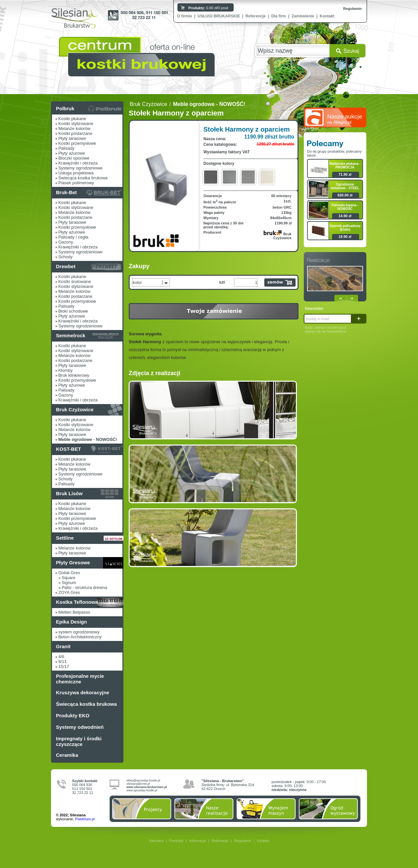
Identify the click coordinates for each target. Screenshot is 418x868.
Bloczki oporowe (74, 158)
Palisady (66, 148)
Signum (69, 583)
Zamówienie (303, 16)
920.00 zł (345, 195)
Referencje (256, 16)
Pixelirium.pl (85, 819)
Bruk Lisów (69, 493)
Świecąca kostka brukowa (83, 178)
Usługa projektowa (76, 173)
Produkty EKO (73, 715)
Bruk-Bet (66, 192)
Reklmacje (220, 841)
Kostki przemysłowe (77, 143)
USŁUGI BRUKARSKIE (219, 16)
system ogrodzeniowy (79, 632)
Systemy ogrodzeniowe (80, 168)
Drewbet (66, 266)
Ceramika (67, 755)
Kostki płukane (72, 119)
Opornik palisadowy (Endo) (345, 228)
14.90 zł (345, 216)
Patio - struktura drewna (84, 587)
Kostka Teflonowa (77, 602)
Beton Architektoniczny (80, 637)
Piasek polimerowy (76, 183)
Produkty (176, 841)
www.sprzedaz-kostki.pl (142, 790)
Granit (63, 646)
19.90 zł (345, 237)
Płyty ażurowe (72, 153)
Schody (65, 257)
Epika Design (71, 622)
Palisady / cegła (73, 237)
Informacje (197, 841)
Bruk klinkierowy (74, 375)
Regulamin (353, 9)
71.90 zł (345, 174)
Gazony (66, 242)
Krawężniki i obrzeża (78, 163)
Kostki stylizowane (76, 124)
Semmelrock (71, 335)
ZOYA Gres (69, 592)
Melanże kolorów (74, 128)
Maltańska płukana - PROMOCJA (345, 166)
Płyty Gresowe (73, 562)
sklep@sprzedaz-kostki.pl (143, 780)
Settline (65, 538)
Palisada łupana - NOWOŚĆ (345, 207)
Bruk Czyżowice (75, 409)
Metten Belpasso (74, 612)
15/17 (64, 666)
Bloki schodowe (73, 311)
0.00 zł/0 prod (208, 8)
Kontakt (327, 16)
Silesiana (156, 841)
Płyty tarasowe (72, 138)
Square (68, 578)
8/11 (62, 662)
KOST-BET (68, 449)
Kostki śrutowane (75, 281)
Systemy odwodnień (80, 727)
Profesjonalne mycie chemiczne (80, 679)
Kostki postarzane (75, 133)
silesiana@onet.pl (138, 784)
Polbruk (65, 108)
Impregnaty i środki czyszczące (79, 741)
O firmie (184, 16)
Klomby (65, 370)
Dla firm (279, 16)
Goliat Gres (69, 573)
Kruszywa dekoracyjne (83, 692)
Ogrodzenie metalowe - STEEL (345, 186)
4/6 (61, 657)
